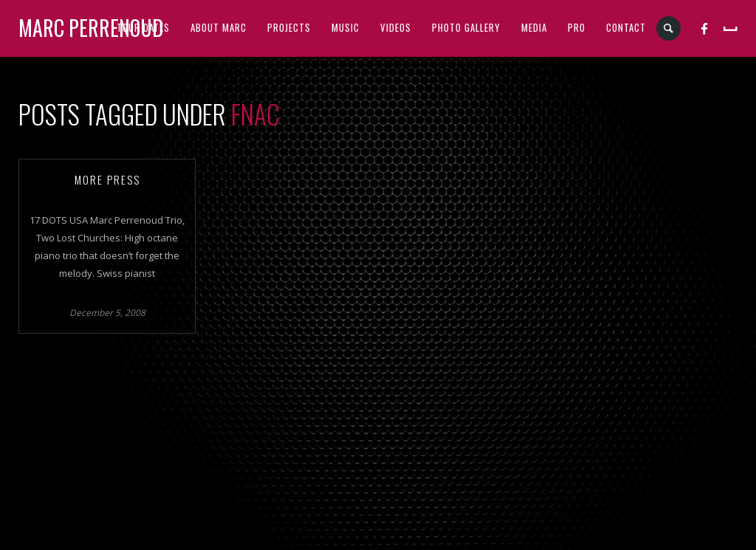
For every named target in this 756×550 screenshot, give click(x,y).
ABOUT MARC (219, 27)
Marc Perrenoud (91, 28)
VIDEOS (396, 27)
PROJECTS (289, 27)
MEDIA (534, 27)
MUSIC (346, 27)
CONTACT (626, 27)
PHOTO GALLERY (466, 27)
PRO (577, 27)
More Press (107, 179)
